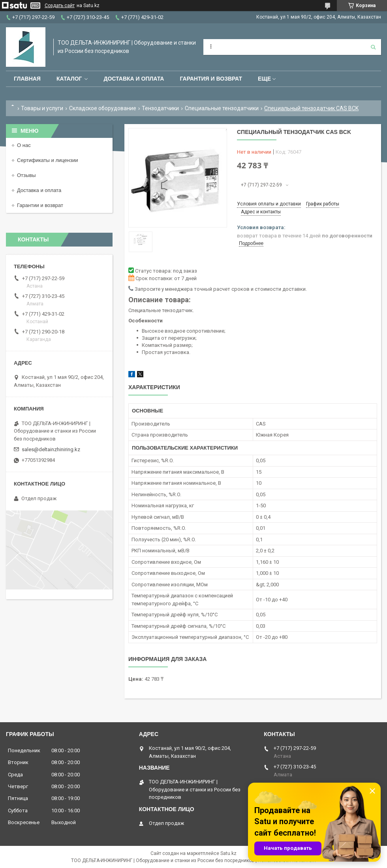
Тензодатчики (160, 108)
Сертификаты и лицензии (47, 160)
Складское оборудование (103, 108)
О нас (24, 145)
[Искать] (373, 47)
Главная (27, 79)
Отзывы (26, 175)
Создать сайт (60, 6)
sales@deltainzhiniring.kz (51, 449)
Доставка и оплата (134, 79)
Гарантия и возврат (211, 79)
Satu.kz (228, 853)
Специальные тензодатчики (222, 108)
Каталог (69, 79)
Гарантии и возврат (40, 205)
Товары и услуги (42, 108)
